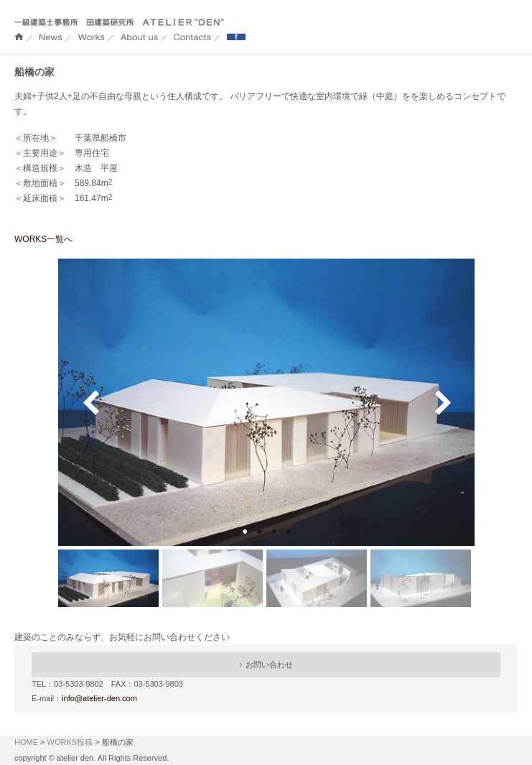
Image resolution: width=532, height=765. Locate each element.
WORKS (92, 37)
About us (139, 37)
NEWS (51, 37)
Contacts (192, 37)
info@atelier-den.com (99, 698)
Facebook (236, 37)
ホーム (19, 37)
